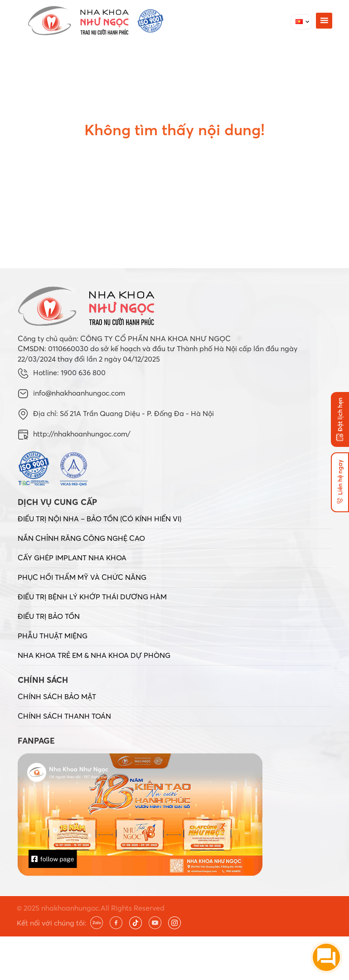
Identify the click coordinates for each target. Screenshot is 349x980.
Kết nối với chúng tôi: (52, 923)
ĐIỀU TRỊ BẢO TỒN (49, 616)
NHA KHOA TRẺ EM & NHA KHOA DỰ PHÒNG (94, 655)
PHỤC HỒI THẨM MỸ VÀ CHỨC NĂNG (82, 577)
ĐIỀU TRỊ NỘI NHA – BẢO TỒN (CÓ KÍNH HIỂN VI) (99, 519)
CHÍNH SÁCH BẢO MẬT (57, 696)
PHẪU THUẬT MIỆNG (53, 636)
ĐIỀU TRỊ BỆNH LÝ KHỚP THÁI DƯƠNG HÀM (92, 597)
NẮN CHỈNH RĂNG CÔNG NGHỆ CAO (81, 538)
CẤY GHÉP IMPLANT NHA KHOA (72, 558)
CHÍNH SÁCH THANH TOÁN (64, 716)
